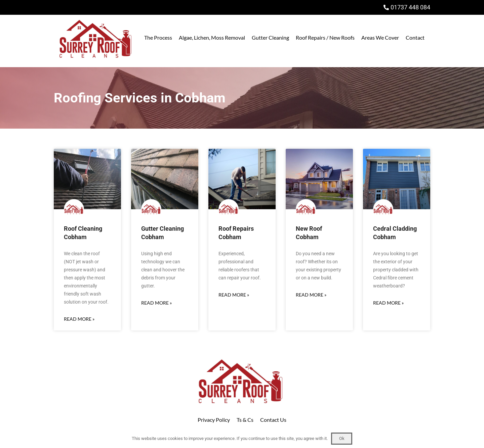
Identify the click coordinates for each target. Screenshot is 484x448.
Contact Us (273, 420)
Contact (415, 37)
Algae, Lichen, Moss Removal (212, 37)
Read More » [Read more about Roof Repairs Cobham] (234, 295)
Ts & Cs (245, 420)
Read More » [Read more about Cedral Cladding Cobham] (388, 303)
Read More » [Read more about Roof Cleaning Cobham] (79, 319)
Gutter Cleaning (270, 37)
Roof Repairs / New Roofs (325, 37)
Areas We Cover (380, 37)
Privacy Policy (214, 420)
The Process (158, 37)
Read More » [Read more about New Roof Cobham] (311, 295)
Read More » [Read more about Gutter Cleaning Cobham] (156, 303)
